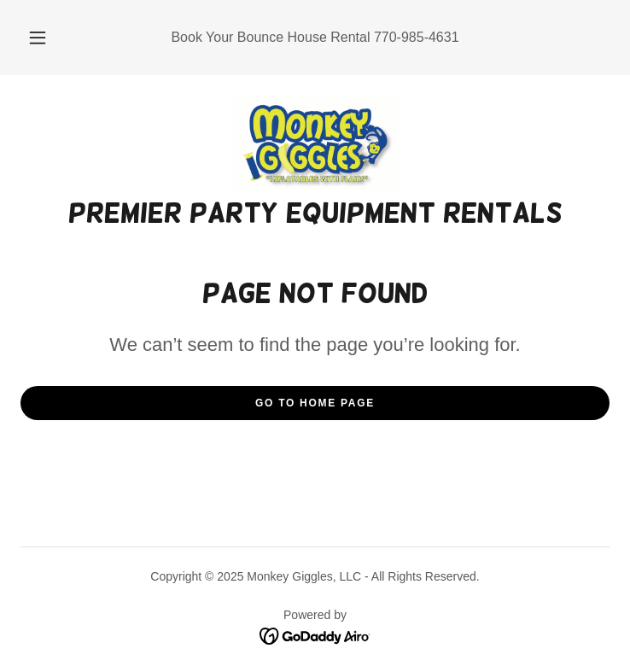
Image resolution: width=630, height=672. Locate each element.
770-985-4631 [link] (417, 37)
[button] (48, 38)
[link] (315, 143)
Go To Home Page (315, 403)
